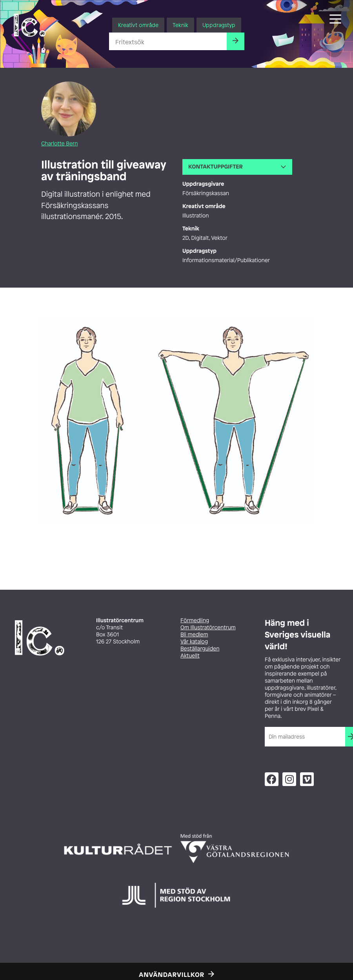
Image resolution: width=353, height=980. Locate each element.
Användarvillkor (172, 975)
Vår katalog (194, 642)
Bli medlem (194, 635)
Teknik (180, 25)
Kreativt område (138, 25)
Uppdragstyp (219, 25)
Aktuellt (190, 656)
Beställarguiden (200, 649)
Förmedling (195, 620)
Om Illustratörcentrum (208, 628)
